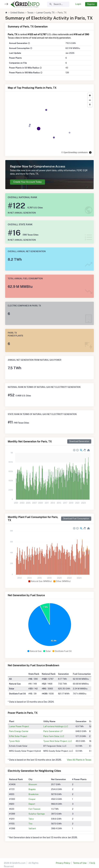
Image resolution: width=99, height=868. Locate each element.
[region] (49, 124)
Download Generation (79, 441)
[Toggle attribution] (90, 152)
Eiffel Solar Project (18, 736)
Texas (30, 13)
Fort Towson (35, 809)
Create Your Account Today (27, 182)
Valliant (32, 828)
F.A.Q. (92, 863)
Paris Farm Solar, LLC (54, 736)
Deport (32, 804)
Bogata (32, 789)
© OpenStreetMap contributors (75, 152)
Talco (31, 819)
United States (17, 13)
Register (91, 4)
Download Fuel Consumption (76, 519)
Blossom (33, 784)
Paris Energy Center (19, 731)
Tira (30, 824)
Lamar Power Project (19, 726)
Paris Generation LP (53, 731)
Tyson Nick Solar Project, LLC (58, 741)
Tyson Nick (14, 741)
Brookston (34, 794)
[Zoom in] (90, 95)
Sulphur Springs (37, 814)
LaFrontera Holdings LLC (56, 726)
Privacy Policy (63, 863)
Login (78, 4)
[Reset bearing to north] (90, 105)
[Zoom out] (90, 100)
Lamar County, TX (46, 13)
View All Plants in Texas (79, 760)
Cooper (32, 799)
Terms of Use (80, 863)
